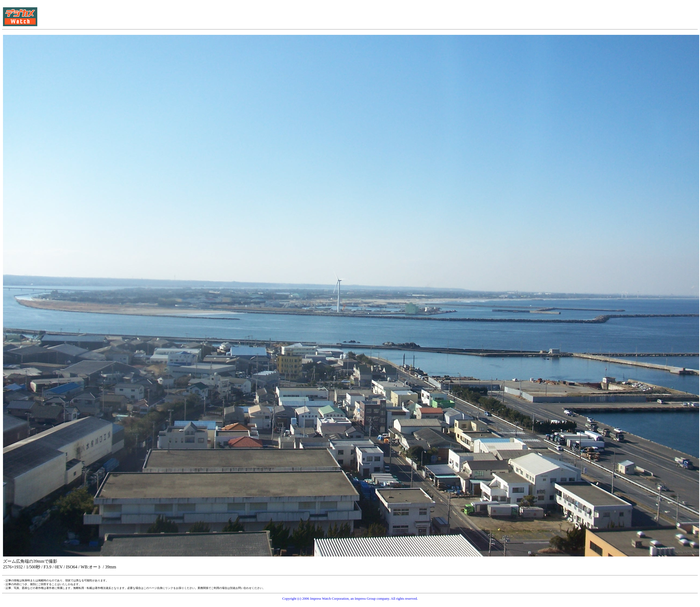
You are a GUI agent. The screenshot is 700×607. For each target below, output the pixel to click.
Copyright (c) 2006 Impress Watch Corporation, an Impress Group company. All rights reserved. (350, 598)
